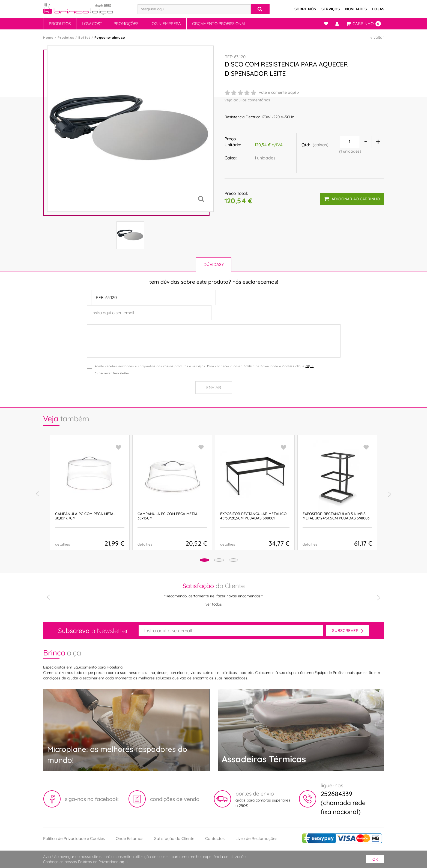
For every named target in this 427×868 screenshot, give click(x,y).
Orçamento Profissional (219, 24)
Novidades (356, 9)
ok (375, 859)
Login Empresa (165, 24)
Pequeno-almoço (110, 37)
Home (48, 37)
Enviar (214, 387)
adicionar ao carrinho (351, 196)
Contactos (215, 838)
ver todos (214, 604)
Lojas (378, 9)
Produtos (60, 24)
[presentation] (38, 494)
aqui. (124, 862)
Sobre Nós (305, 9)
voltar (379, 37)
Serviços (331, 9)
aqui (309, 365)
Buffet (84, 37)
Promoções (126, 24)
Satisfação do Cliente (174, 838)
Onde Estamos (129, 838)
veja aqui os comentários (247, 100)
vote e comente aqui (277, 92)
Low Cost (92, 24)
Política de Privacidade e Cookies (74, 838)
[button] (195, 561)
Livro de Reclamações (256, 838)
